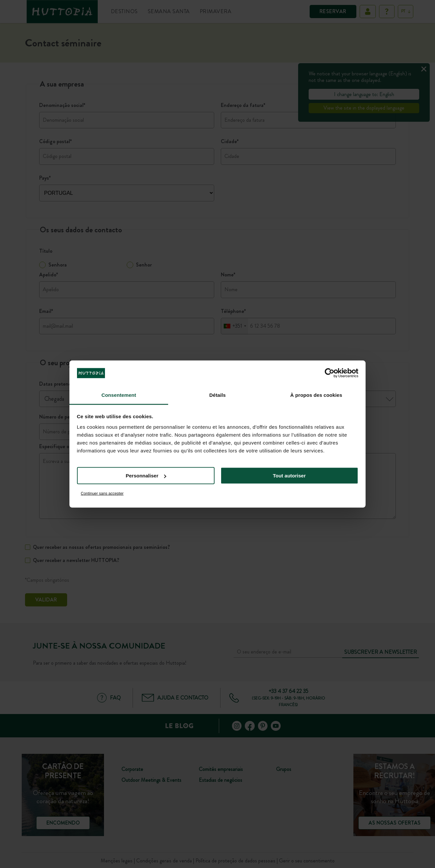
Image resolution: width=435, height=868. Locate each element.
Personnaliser (146, 476)
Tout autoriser (289, 476)
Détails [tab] (217, 395)
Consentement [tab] (119, 395)
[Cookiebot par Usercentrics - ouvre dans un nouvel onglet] (330, 373)
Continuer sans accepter (102, 493)
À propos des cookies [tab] (316, 395)
